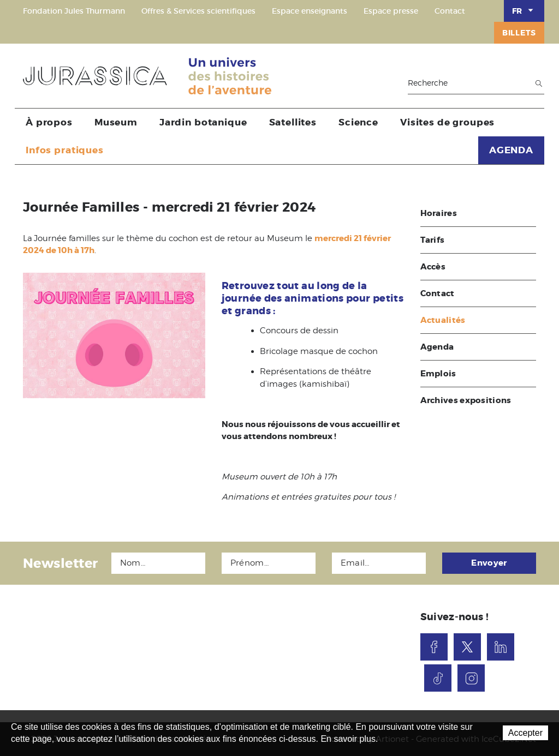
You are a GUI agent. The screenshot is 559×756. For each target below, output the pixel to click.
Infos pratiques (65, 150)
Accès (433, 267)
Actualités (443, 320)
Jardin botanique (203, 122)
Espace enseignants (310, 11)
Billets (519, 33)
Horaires (439, 213)
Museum (116, 122)
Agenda (437, 347)
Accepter (525, 733)
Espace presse (391, 11)
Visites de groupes (447, 122)
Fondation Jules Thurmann (74, 11)
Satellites (293, 122)
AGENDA (511, 150)
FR (524, 10)
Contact (450, 11)
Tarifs (433, 240)
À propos (49, 122)
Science (358, 122)
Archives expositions (466, 400)
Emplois (438, 374)
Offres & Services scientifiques (198, 11)
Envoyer (489, 563)
